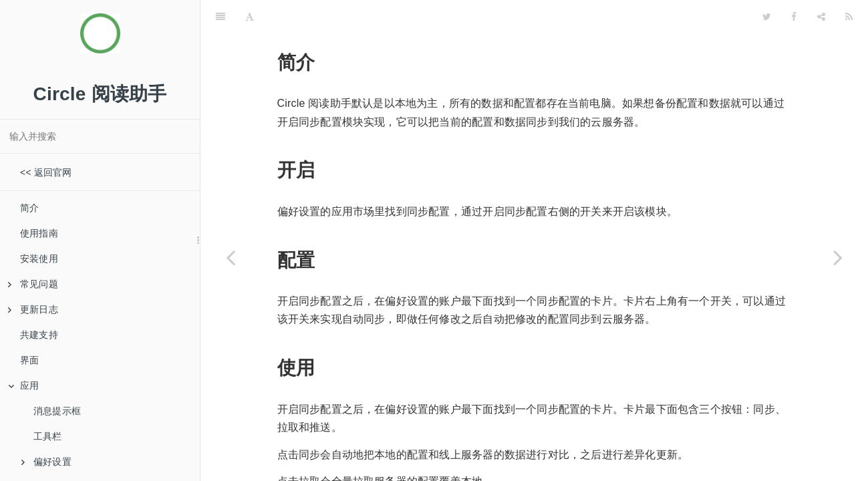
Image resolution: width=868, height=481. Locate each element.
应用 (23, 385)
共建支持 (39, 335)
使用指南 (39, 233)
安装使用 (39, 259)
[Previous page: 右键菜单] (231, 257)
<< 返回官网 (46, 172)
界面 (29, 360)
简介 (29, 208)
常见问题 (33, 284)
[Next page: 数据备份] (838, 257)
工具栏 (48, 436)
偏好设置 (46, 462)
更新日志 (33, 309)
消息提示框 (57, 411)
